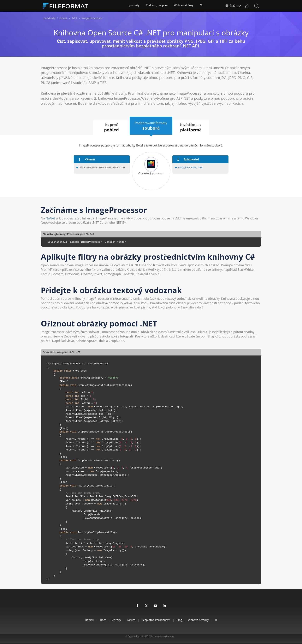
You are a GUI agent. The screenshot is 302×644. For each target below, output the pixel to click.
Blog (181, 620)
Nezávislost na (192, 128)
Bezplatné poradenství (157, 620)
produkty (134, 6)
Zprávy (115, 620)
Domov (85, 620)
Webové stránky (184, 6)
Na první (110, 128)
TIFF (200, 167)
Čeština (233, 6)
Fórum (130, 620)
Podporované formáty (151, 126)
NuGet (50, 218)
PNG (181, 167)
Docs (100, 620)
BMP (194, 167)
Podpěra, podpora (157, 6)
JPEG (187, 167)
